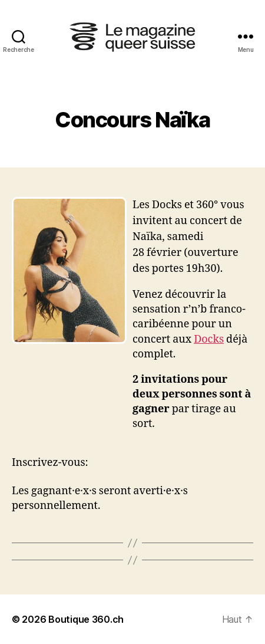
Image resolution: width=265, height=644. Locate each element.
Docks (209, 339)
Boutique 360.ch (86, 619)
